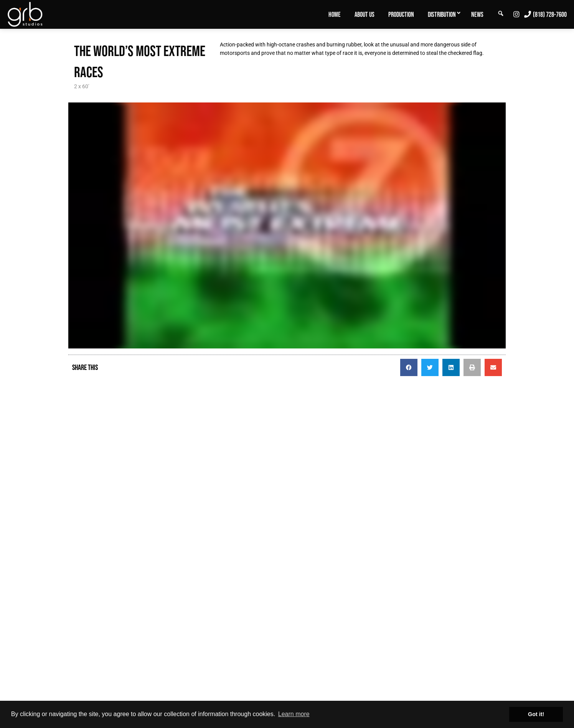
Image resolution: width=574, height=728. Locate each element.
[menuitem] (335, 14)
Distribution (442, 15)
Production (401, 15)
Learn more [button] (294, 714)
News (477, 15)
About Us (365, 15)
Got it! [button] (536, 714)
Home (335, 15)
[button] (409, 367)
